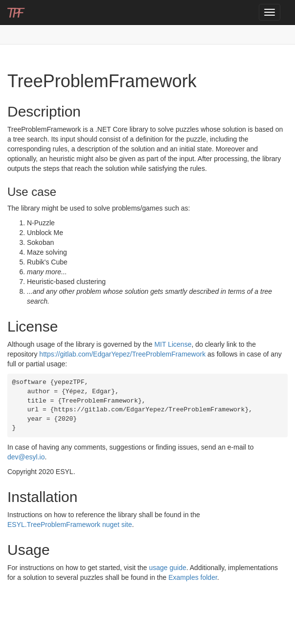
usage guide (167, 568)
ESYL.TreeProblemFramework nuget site (70, 525)
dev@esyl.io (26, 457)
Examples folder (193, 577)
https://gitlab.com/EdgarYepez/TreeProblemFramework (122, 354)
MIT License (173, 344)
